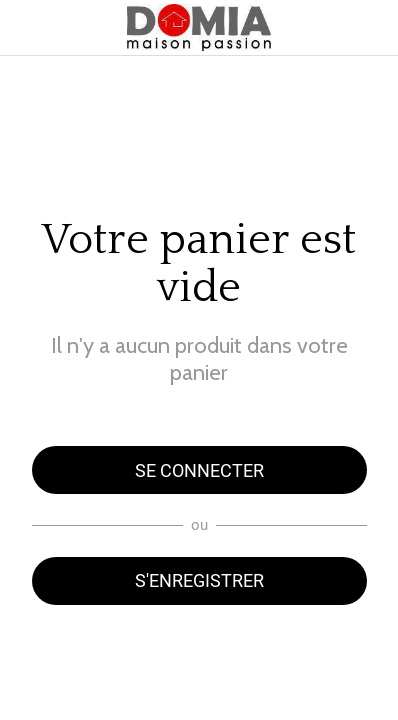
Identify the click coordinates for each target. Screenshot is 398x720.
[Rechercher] (370, 28)
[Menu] (28, 28)
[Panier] (320, 28)
